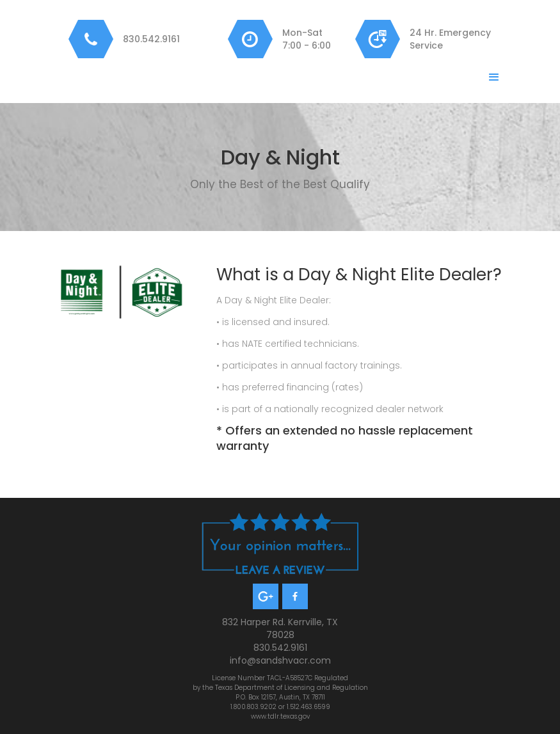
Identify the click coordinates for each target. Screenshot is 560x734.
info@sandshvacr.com (280, 660)
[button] (494, 77)
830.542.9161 (151, 39)
